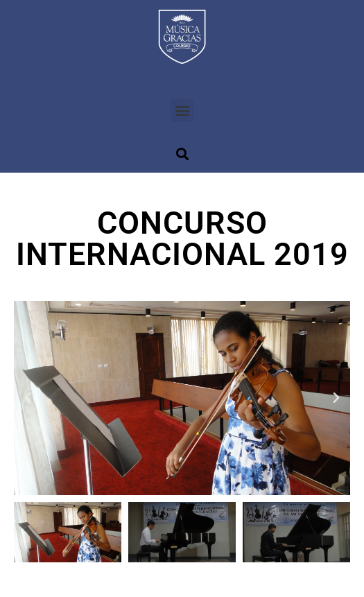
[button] (182, 111)
